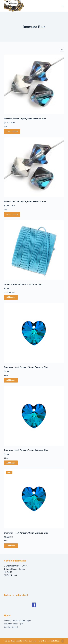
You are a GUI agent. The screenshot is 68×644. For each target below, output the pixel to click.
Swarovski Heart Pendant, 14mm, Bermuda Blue (26, 450)
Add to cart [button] (11, 297)
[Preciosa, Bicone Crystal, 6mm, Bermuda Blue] (34, 167)
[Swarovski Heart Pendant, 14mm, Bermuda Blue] (34, 416)
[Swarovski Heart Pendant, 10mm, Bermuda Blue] (34, 333)
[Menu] (63, 6)
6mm (6, 209)
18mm (6, 541)
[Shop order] (62, 50)
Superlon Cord (10, 292)
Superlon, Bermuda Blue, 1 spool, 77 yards (23, 284)
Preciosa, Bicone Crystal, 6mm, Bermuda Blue (25, 202)
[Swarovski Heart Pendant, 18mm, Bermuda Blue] (34, 499)
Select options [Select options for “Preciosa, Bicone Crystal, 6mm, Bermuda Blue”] (12, 214)
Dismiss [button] (63, 641)
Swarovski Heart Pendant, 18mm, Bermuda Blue (26, 533)
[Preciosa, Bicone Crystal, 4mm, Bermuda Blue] (34, 84)
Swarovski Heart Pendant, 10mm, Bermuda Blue (26, 367)
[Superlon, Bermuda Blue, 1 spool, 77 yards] (34, 250)
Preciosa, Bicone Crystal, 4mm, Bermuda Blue (25, 119)
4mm (6, 127)
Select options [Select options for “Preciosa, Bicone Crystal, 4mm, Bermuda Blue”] (12, 132)
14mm (6, 458)
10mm (6, 375)
